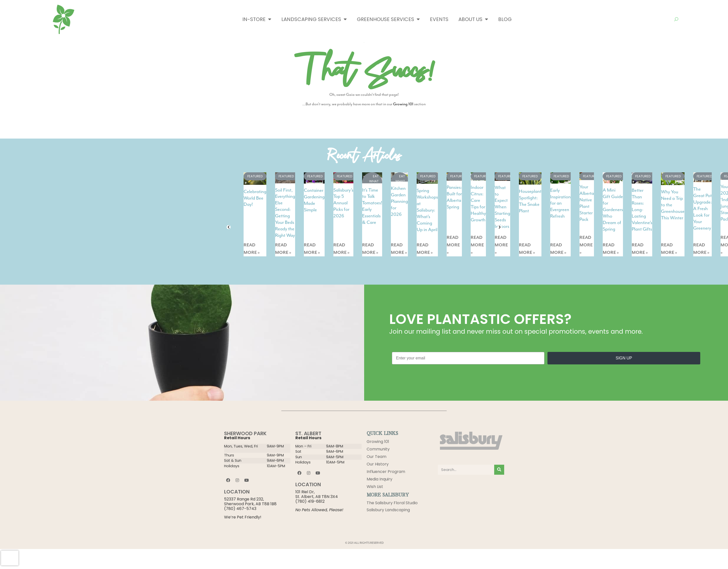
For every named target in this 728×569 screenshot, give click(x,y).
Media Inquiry (380, 479)
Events (439, 19)
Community (378, 449)
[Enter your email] (468, 358)
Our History (378, 464)
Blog (505, 19)
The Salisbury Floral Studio (392, 503)
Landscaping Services (314, 19)
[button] (229, 227)
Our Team (377, 457)
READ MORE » (252, 249)
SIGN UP (624, 358)
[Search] (499, 470)
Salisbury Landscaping (388, 511)
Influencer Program (386, 472)
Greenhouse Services (388, 19)
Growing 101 (403, 104)
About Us (473, 19)
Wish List (375, 487)
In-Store (257, 19)
